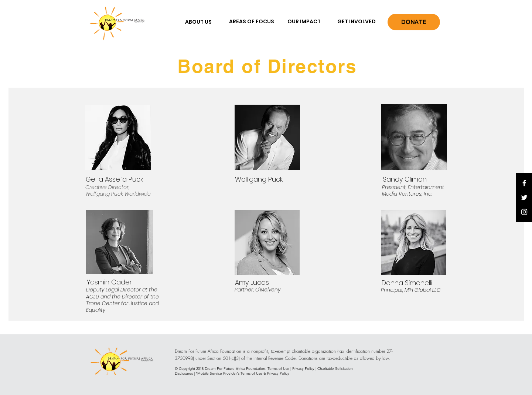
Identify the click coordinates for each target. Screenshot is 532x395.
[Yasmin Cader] (109, 282)
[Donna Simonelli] (407, 283)
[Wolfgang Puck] (259, 179)
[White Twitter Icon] (524, 197)
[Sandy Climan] (405, 179)
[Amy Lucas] (252, 282)
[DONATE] (414, 22)
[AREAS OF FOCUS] (252, 22)
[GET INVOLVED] (357, 22)
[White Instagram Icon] (524, 212)
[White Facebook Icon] (524, 183)
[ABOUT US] (198, 22)
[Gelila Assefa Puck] (114, 179)
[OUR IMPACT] (304, 22)
